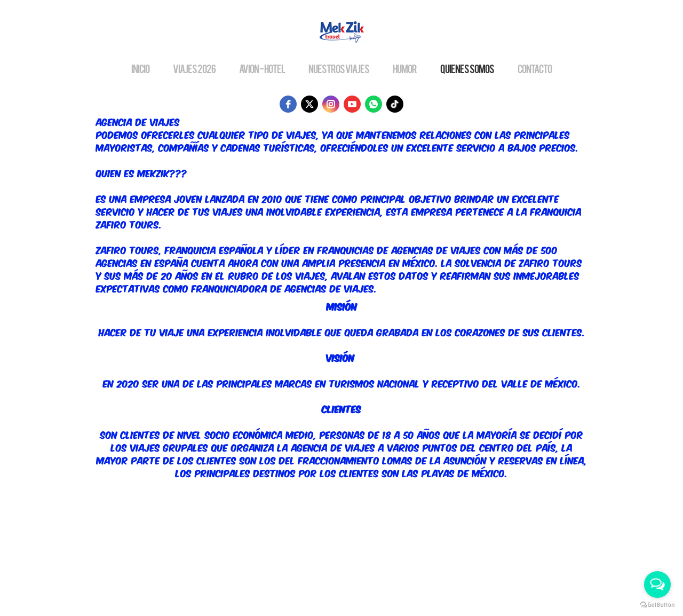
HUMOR (405, 68)
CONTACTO (535, 68)
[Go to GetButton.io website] (657, 605)
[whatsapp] (374, 104)
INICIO (140, 68)
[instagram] (331, 104)
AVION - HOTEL (262, 68)
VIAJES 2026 (194, 68)
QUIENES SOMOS (467, 68)
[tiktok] (395, 104)
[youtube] (352, 104)
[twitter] (309, 104)
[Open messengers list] (657, 585)
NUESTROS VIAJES (339, 68)
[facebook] (288, 104)
